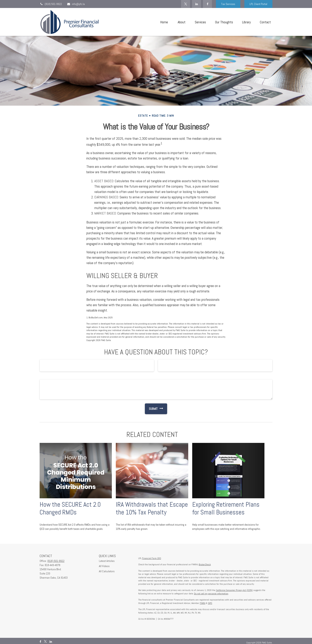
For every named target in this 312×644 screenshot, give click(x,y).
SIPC (210, 603)
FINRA (203, 603)
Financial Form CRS (152, 558)
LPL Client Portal (258, 4)
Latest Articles (107, 561)
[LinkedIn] (196, 4)
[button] (164, 22)
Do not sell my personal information (211, 594)
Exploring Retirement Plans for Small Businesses (226, 508)
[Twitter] (186, 4)
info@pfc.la (76, 4)
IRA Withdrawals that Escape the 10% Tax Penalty (152, 508)
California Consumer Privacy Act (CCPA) (234, 590)
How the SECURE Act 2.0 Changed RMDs (70, 508)
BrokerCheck (205, 564)
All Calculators (107, 571)
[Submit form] (151, 409)
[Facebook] (207, 4)
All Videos (104, 566)
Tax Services (228, 4)
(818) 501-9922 (51, 4)
